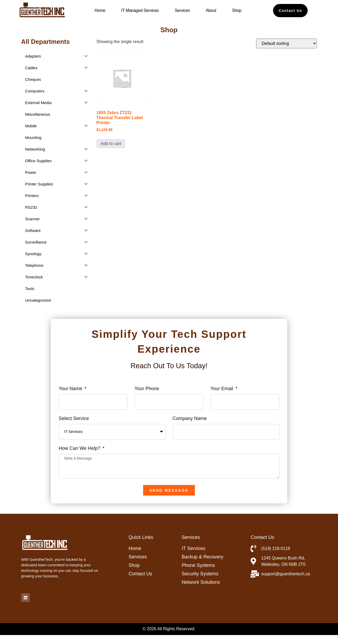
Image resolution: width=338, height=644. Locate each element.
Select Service (74, 419)
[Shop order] (287, 43)
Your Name (71, 389)
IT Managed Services (140, 10)
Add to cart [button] (111, 144)
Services (182, 10)
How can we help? (80, 448)
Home (100, 10)
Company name (190, 419)
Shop (237, 10)
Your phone (147, 389)
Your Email (222, 389)
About (211, 10)
